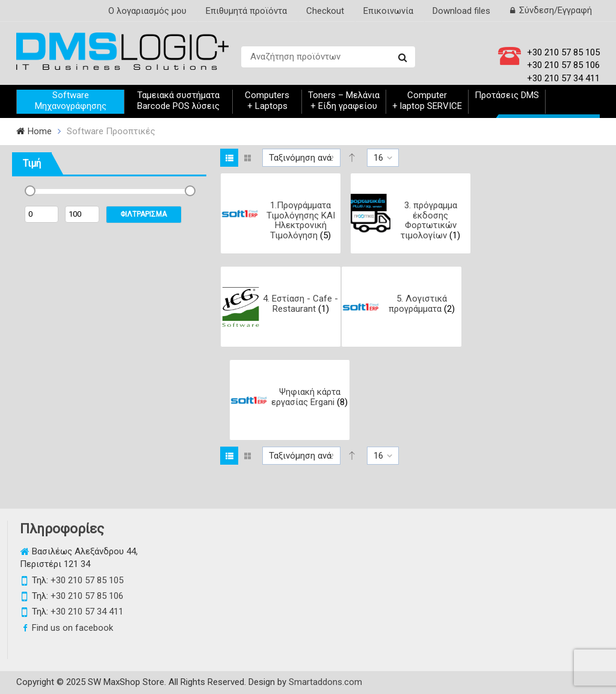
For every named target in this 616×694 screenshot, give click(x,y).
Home (40, 131)
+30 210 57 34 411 (563, 78)
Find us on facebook (72, 628)
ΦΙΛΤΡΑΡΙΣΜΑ (143, 214)
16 (378, 158)
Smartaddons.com (325, 682)
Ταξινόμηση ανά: (301, 158)
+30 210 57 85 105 (563, 52)
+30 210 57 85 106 (563, 65)
